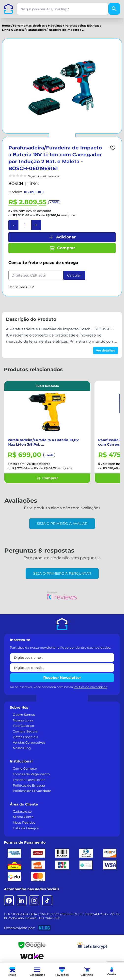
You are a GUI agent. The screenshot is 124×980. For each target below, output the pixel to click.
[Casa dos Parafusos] (8, 9)
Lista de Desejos (26, 828)
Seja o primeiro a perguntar (62, 573)
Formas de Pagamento (31, 774)
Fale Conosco (23, 726)
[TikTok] (47, 900)
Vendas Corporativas (29, 742)
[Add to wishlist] (113, 148)
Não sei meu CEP (21, 287)
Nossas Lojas (23, 720)
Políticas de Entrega (29, 785)
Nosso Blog (22, 748)
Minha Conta (23, 817)
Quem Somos (24, 715)
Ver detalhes (106, 350)
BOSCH (16, 183)
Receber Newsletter (62, 678)
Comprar (62, 248)
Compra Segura (25, 731)
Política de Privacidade (90, 687)
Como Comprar (25, 768)
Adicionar (62, 237)
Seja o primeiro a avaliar (62, 524)
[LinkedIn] (22, 900)
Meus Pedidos (24, 822)
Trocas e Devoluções (29, 780)
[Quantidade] (25, 225)
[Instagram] (34, 900)
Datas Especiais (25, 737)
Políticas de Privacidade (32, 791)
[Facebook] (9, 900)
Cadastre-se (22, 811)
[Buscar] (114, 9)
